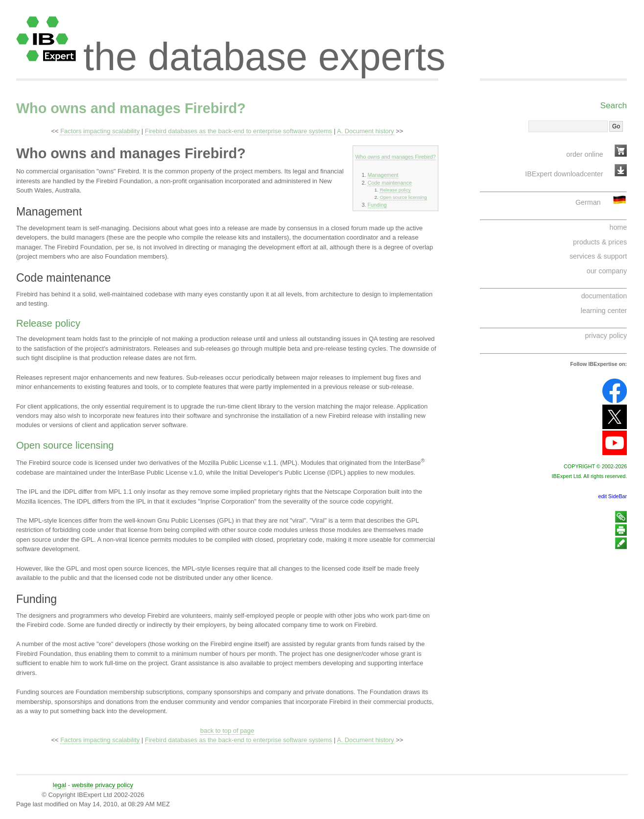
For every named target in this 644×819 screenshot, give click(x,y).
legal (60, 785)
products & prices (600, 242)
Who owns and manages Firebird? (131, 108)
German (588, 202)
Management (383, 175)
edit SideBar (613, 496)
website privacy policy (103, 785)
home (618, 227)
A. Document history (366, 131)
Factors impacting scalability (100, 131)
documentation (604, 296)
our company (607, 271)
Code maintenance (390, 183)
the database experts (264, 48)
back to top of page (227, 731)
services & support (598, 256)
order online (584, 154)
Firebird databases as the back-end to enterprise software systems (239, 131)
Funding (377, 205)
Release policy (395, 190)
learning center (604, 311)
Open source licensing (403, 197)
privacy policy (606, 336)
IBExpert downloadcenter (564, 174)
